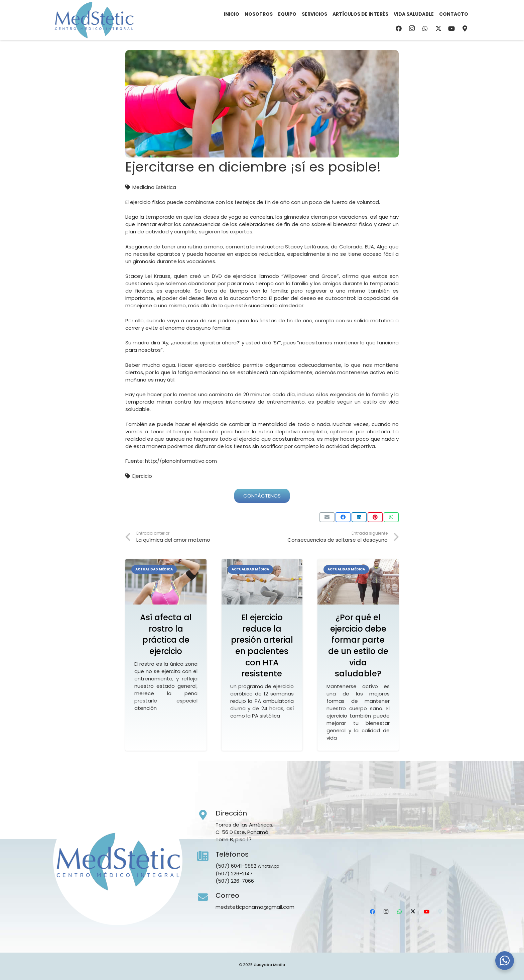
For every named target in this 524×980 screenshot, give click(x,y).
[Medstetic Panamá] (94, 20)
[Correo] (207, 897)
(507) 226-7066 (235, 881)
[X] (438, 28)
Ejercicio (142, 476)
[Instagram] (412, 28)
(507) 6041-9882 (236, 866)
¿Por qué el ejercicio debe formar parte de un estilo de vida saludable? (358, 645)
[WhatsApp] (425, 28)
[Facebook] (399, 28)
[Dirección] (207, 815)
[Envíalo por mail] (327, 517)
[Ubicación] (465, 28)
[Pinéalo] (375, 517)
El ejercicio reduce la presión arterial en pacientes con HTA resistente (262, 645)
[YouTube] (451, 28)
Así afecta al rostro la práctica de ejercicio (166, 634)
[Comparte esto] (343, 517)
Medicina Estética (154, 187)
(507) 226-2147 (234, 874)
